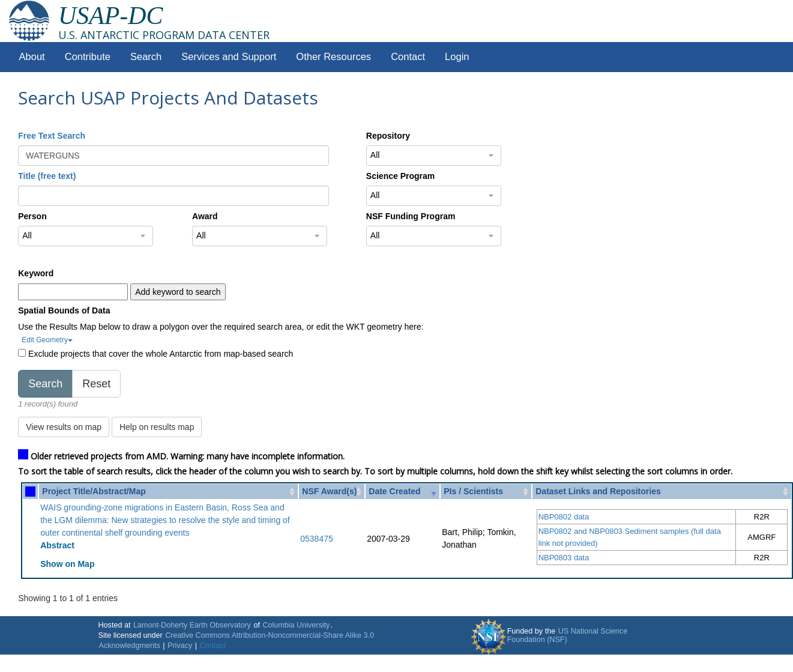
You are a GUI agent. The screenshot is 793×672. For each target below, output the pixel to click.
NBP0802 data (564, 517)
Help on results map (157, 427)
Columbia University (296, 625)
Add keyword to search (178, 292)
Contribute (88, 57)
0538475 (317, 539)
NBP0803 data (564, 558)
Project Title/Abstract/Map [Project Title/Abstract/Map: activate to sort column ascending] (94, 491)
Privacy (180, 646)
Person (32, 216)
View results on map (64, 427)
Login (457, 57)
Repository (388, 136)
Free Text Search (52, 136)
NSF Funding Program (411, 216)
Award (205, 216)
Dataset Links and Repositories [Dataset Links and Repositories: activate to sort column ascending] (598, 491)
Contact (408, 57)
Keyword (36, 273)
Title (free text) (47, 176)
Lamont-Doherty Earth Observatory (192, 625)
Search (146, 57)
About (32, 57)
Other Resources (333, 57)
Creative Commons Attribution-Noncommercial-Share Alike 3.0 (270, 635)
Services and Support (229, 57)
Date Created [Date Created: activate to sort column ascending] (394, 491)
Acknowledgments (130, 646)
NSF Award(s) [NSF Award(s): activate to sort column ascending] (329, 491)
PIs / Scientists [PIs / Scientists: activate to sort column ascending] (473, 491)
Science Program (400, 176)
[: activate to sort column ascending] (30, 492)
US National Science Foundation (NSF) (568, 635)
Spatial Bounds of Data (64, 310)
